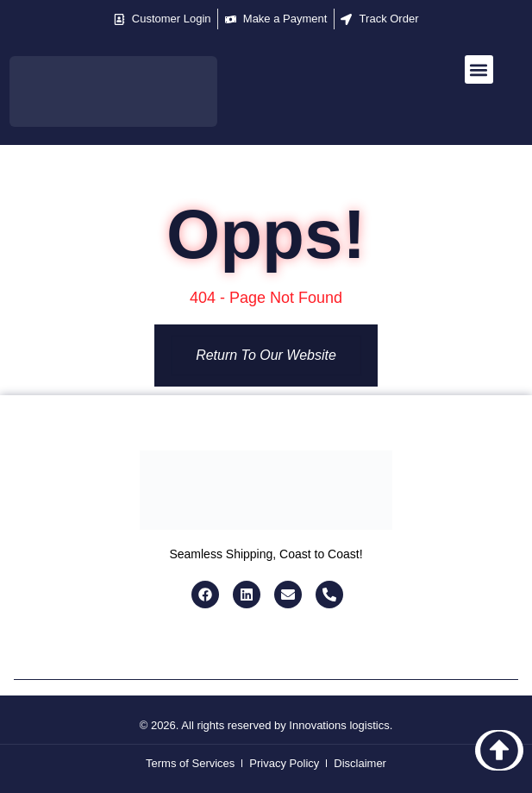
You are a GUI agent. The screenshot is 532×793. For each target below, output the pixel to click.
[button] (479, 69)
